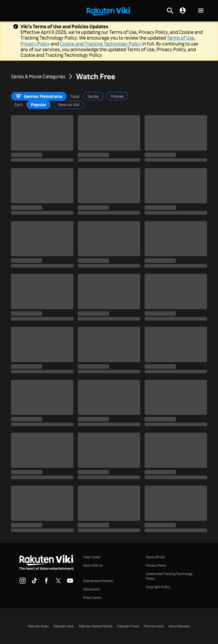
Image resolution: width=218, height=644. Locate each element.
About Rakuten (179, 626)
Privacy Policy (35, 44)
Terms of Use (181, 38)
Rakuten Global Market (96, 626)
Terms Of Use (155, 557)
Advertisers (91, 589)
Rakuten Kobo (38, 626)
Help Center (92, 557)
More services (154, 626)
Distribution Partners (98, 581)
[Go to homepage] (108, 11)
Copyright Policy (158, 587)
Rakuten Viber (64, 626)
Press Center (92, 598)
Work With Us (93, 565)
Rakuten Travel (128, 626)
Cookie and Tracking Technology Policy (101, 44)
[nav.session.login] (183, 11)
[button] (201, 11)
